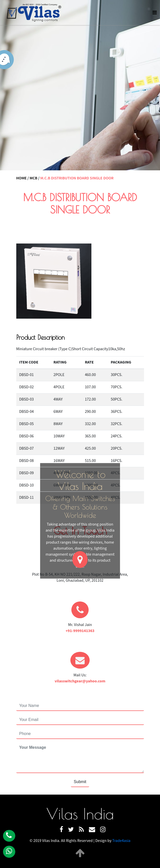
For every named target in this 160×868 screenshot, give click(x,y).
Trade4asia (121, 841)
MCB (33, 178)
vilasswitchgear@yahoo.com (80, 681)
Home (22, 178)
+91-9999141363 (80, 631)
